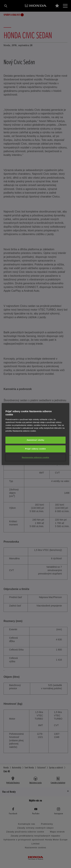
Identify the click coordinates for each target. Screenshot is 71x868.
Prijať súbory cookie (36, 449)
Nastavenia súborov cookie (36, 457)
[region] (35, 434)
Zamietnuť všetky (36, 440)
